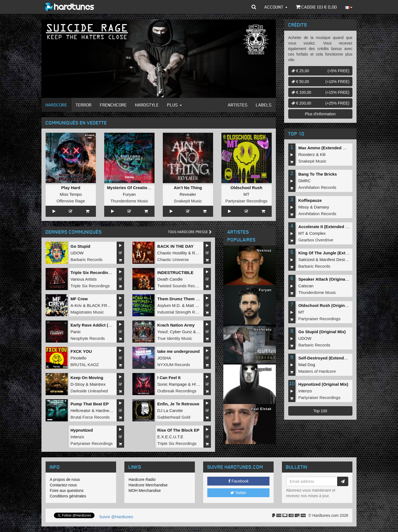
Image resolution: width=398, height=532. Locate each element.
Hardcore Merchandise (148, 485)
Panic (76, 332)
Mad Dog (307, 365)
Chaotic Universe (173, 260)
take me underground (178, 351)
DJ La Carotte (170, 410)
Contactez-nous (63, 485)
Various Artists (84, 279)
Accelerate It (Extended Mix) (326, 227)
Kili (323, 154)
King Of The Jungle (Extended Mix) (332, 253)
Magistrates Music (87, 312)
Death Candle (170, 279)
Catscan (306, 286)
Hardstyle (147, 105)
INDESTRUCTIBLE (175, 272)
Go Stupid (80, 246)
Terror (84, 105)
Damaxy (322, 207)
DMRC (304, 181)
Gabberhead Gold (174, 417)
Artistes (238, 105)
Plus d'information (320, 114)
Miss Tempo (71, 194)
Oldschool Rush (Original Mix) (328, 305)
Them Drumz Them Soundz (184, 299)
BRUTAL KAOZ (85, 365)
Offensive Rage (71, 201)
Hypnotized (82, 430)
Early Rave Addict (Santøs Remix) (104, 325)
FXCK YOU (81, 351)
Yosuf (162, 332)
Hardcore (57, 105)
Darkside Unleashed (89, 391)
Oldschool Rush (246, 188)
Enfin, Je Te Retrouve (178, 404)
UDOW (77, 253)
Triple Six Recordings (90, 286)
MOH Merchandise (145, 491)
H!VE (197, 384)
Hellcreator (81, 410)
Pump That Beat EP (90, 404)
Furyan (129, 194)
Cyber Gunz (181, 332)
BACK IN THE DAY (175, 246)
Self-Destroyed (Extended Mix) (328, 358)
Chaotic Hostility (172, 253)
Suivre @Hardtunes (116, 517)
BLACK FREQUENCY (107, 305)
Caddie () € (316, 7)
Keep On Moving (87, 378)
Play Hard (71, 188)
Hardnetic (104, 410)
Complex (317, 233)
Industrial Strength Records (182, 312)
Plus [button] (175, 105)
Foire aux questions (67, 491)
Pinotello (78, 358)
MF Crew (79, 299)
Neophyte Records (88, 338)
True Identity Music (175, 338)
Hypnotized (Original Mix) (323, 384)
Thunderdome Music (129, 201)
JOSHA (164, 358)
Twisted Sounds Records (180, 286)
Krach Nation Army (176, 325)
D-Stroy (78, 384)
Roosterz (307, 154)
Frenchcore (113, 105)
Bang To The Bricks (318, 174)
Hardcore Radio (142, 479)
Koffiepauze (310, 200)
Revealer (188, 194)
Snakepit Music (188, 201)
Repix (197, 253)
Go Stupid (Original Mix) (322, 332)
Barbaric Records (87, 260)
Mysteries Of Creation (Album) (137, 188)
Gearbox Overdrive (316, 240)
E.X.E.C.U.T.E (170, 437)
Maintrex (98, 384)
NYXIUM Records (174, 365)
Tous (190, 232)
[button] (254, 7)
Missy (303, 207)
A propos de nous (65, 479)
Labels (264, 105)
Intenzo (77, 437)
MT (247, 194)
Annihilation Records (317, 187)
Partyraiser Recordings (246, 201)
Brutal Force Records (90, 417)
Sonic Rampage (172, 384)
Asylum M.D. (169, 305)
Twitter (239, 493)
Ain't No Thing (188, 188)
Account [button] (276, 7)
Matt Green (196, 305)
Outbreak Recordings (177, 391)
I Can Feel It (169, 378)
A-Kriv (76, 305)
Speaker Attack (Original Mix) (327, 279)
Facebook (238, 481)
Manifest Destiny (335, 260)
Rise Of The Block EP (178, 430)
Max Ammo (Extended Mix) (324, 148)
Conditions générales (68, 496)
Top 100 (320, 411)
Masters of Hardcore (317, 371)
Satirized (306, 260)
